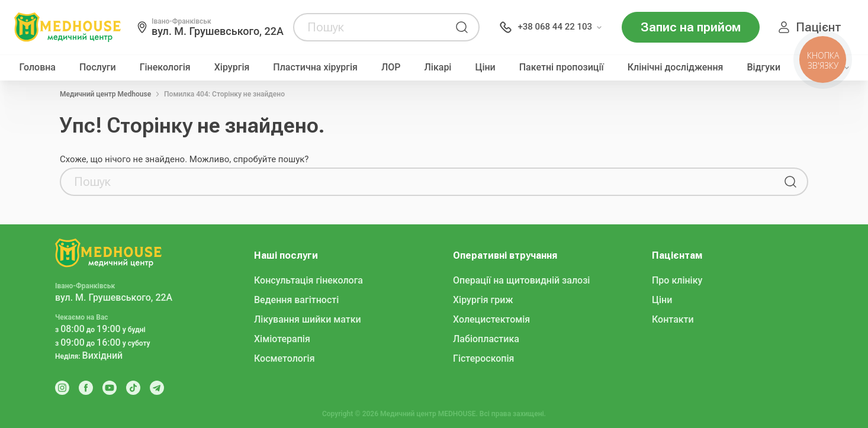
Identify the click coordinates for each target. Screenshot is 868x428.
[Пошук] (462, 27)
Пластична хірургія (315, 67)
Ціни (485, 67)
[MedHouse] (67, 27)
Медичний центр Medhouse (105, 94)
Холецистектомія (491, 319)
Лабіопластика (486, 339)
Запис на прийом (691, 27)
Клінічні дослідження (676, 67)
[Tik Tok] (133, 388)
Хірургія (232, 67)
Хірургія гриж (483, 300)
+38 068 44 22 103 (555, 27)
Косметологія (284, 358)
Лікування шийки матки (308, 319)
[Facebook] (86, 388)
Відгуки (764, 67)
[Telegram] (157, 388)
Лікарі (438, 67)
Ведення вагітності (296, 300)
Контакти (673, 319)
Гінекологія (165, 67)
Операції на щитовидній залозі (521, 280)
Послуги (98, 67)
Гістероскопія (483, 358)
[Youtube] (110, 388)
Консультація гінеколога (308, 280)
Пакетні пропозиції (562, 67)
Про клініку (677, 280)
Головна (37, 67)
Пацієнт (819, 27)
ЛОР (391, 67)
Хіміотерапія (282, 339)
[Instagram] (62, 388)
